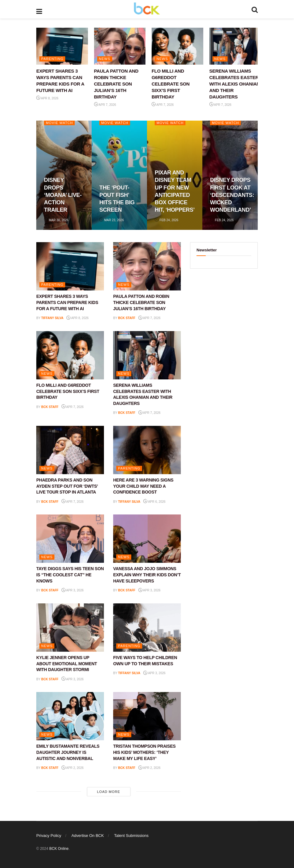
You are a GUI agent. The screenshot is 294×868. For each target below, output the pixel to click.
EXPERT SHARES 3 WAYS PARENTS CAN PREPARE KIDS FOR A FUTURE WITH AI (67, 302)
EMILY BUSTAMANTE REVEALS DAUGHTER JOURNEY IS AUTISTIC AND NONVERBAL (68, 752)
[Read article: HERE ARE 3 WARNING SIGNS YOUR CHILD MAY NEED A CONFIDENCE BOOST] (147, 450)
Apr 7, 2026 (105, 105)
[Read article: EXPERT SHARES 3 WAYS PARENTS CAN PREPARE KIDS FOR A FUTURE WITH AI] (62, 46)
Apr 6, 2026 (154, 502)
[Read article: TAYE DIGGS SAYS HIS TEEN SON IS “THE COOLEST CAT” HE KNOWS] (70, 539)
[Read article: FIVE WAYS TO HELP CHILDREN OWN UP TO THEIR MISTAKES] (147, 628)
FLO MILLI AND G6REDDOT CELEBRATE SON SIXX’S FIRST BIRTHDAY (171, 84)
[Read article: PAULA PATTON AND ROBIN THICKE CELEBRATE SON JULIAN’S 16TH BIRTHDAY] (120, 46)
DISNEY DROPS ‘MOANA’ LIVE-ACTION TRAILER (63, 195)
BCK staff (127, 318)
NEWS (105, 59)
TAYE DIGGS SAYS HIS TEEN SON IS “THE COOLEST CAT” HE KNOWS (70, 575)
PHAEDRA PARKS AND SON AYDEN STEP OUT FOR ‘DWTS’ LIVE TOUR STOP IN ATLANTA (67, 486)
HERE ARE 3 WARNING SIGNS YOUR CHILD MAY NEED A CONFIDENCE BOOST (143, 486)
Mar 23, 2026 (112, 220)
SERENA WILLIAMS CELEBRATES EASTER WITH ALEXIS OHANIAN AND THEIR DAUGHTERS (235, 84)
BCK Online (59, 849)
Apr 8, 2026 (47, 98)
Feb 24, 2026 (167, 220)
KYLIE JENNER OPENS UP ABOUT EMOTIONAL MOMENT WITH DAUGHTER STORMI (67, 664)
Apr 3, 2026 (73, 590)
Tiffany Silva (52, 318)
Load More (108, 792)
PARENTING (52, 59)
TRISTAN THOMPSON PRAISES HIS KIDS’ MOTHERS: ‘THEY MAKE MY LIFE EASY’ (144, 752)
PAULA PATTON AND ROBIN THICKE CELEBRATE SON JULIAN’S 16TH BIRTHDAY (116, 84)
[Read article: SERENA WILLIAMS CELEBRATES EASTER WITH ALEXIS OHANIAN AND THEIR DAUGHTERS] (235, 46)
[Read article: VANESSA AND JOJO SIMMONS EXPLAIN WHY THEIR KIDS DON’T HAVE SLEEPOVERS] (147, 539)
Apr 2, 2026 (73, 768)
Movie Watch (60, 123)
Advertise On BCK (88, 836)
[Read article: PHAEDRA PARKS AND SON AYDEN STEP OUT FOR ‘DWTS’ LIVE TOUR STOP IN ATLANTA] (70, 450)
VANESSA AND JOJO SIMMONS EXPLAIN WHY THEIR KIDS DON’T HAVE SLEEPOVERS (147, 575)
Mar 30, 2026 (56, 220)
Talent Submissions (131, 836)
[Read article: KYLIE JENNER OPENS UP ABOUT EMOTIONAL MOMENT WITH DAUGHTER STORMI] (70, 628)
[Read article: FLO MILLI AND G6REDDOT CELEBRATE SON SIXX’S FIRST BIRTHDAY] (177, 46)
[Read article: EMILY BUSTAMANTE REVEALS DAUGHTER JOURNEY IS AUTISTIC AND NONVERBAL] (70, 716)
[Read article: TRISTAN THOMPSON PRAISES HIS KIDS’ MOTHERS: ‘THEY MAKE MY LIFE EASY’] (147, 716)
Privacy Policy (49, 836)
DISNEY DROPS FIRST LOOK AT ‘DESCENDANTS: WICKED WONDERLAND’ (232, 195)
